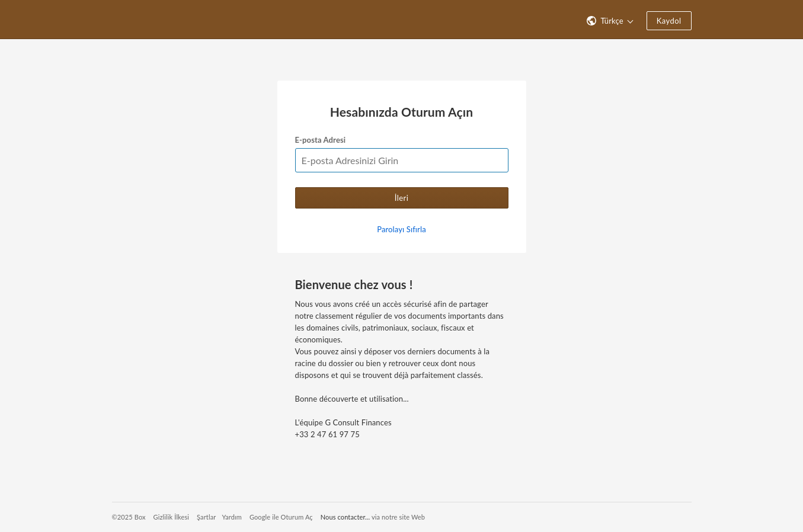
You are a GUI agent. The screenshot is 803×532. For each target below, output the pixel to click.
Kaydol (669, 21)
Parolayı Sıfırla (401, 229)
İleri (402, 198)
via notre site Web (398, 517)
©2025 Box (129, 517)
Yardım (232, 517)
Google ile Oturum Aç (281, 517)
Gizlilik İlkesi (172, 517)
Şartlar (206, 517)
